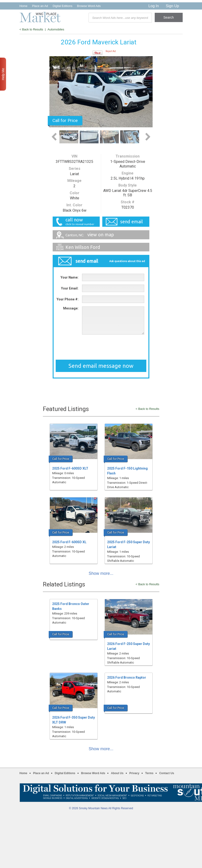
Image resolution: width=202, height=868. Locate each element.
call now (78, 222)
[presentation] (101, 347)
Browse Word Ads (89, 6)
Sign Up (173, 6)
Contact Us (167, 773)
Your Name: (70, 277)
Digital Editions (63, 6)
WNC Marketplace (40, 17)
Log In (154, 6)
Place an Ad (40, 6)
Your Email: (70, 288)
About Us (117, 773)
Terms (149, 773)
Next (148, 137)
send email (132, 222)
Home (24, 6)
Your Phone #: (68, 299)
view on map (90, 235)
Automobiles (56, 29)
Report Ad (111, 51)
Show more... (101, 573)
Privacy (134, 773)
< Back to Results (31, 29)
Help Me (3, 74)
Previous (54, 137)
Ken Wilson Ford (83, 247)
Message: (71, 308)
